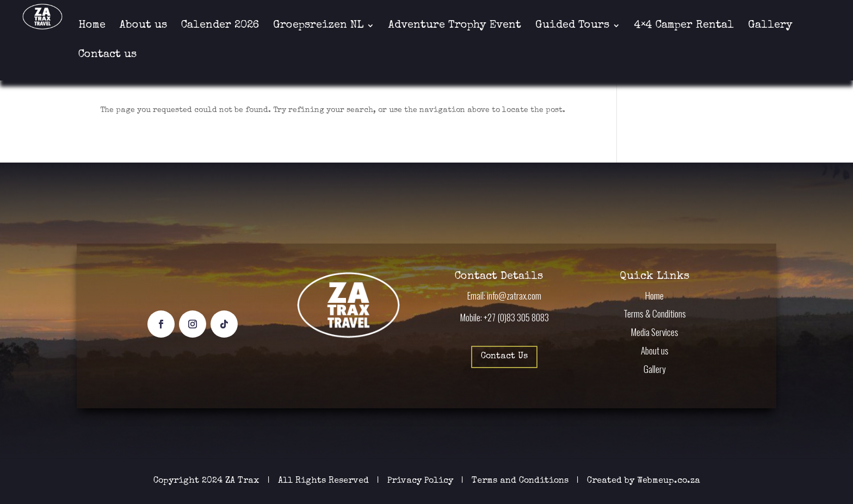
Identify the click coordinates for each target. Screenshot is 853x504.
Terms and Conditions (520, 481)
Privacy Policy (422, 481)
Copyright (176, 481)
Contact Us (504, 357)
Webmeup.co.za (669, 481)
